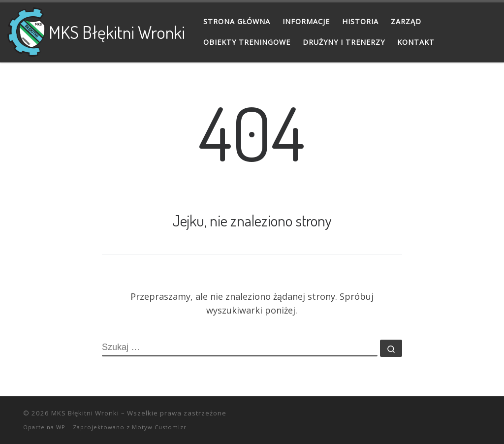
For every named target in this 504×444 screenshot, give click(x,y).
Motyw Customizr (159, 427)
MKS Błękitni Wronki (85, 413)
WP (61, 427)
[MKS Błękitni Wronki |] (26, 30)
